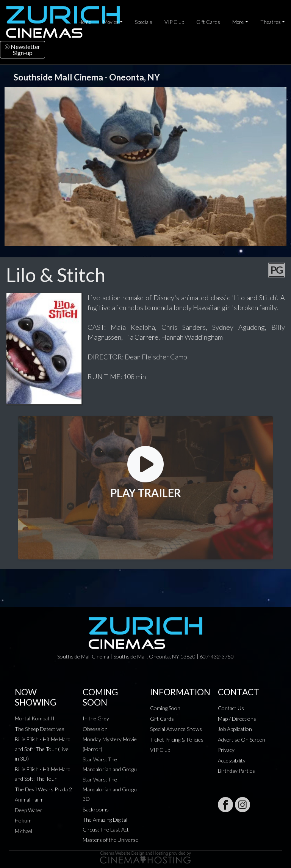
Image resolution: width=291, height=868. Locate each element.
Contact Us (231, 708)
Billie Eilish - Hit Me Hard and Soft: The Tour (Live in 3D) (43, 749)
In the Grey (96, 718)
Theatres (271, 22)
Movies (111, 22)
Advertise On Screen (242, 740)
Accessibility (232, 760)
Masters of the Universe (110, 840)
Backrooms (96, 809)
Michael (23, 831)
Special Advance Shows (176, 729)
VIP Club (174, 22)
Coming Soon (165, 708)
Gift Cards (208, 22)
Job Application (235, 729)
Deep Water (29, 810)
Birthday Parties (236, 771)
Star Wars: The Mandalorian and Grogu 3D (110, 789)
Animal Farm (29, 799)
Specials (144, 22)
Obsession (95, 729)
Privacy (226, 750)
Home (85, 22)
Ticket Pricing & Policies (177, 740)
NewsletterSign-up (23, 50)
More (238, 22)
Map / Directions (237, 719)
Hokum (23, 820)
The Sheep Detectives (40, 729)
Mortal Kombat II (35, 718)
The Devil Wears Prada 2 (43, 789)
